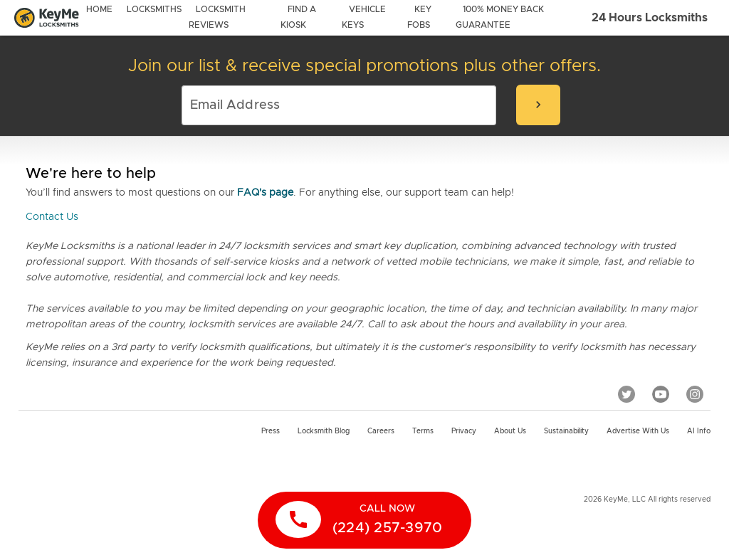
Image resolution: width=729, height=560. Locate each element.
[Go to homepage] (47, 18)
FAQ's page (265, 193)
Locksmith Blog (324, 431)
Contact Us (52, 217)
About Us (510, 431)
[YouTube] (661, 394)
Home (99, 9)
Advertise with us (638, 431)
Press (271, 431)
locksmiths (154, 9)
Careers (381, 431)
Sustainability (566, 431)
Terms (423, 431)
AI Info (699, 431)
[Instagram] (695, 394)
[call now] (364, 520)
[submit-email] (538, 105)
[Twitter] (626, 394)
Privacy (464, 431)
